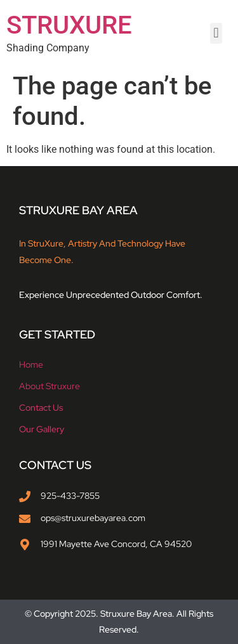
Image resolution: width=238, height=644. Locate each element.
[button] (216, 33)
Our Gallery (42, 429)
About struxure (50, 386)
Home (31, 364)
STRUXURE (69, 25)
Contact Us (41, 408)
